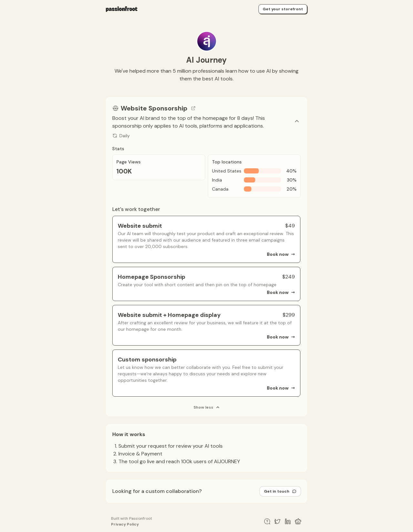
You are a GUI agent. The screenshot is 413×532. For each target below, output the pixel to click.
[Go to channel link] (193, 108)
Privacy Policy (125, 524)
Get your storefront (283, 9)
